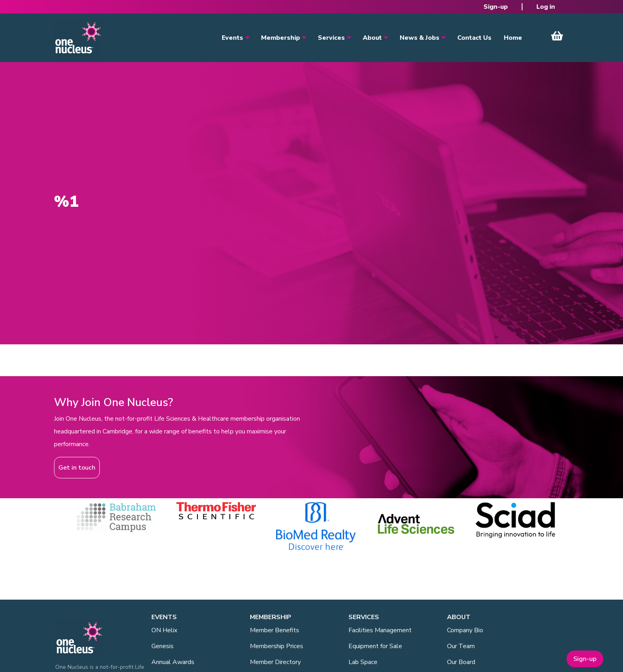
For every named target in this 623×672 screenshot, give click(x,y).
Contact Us (474, 38)
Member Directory (275, 662)
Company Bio (465, 630)
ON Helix (164, 630)
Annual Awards (173, 662)
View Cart (557, 36)
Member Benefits (275, 630)
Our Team (461, 646)
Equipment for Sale (375, 646)
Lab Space (363, 662)
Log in (546, 7)
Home (513, 38)
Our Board (461, 662)
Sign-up (496, 7)
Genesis (163, 646)
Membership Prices (277, 646)
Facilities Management (380, 630)
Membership (281, 38)
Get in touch (77, 468)
